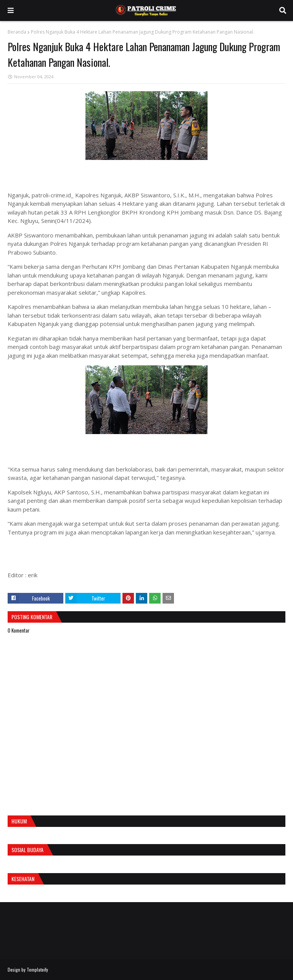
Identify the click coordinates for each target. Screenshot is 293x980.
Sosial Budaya (27, 850)
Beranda (17, 32)
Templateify (37, 970)
